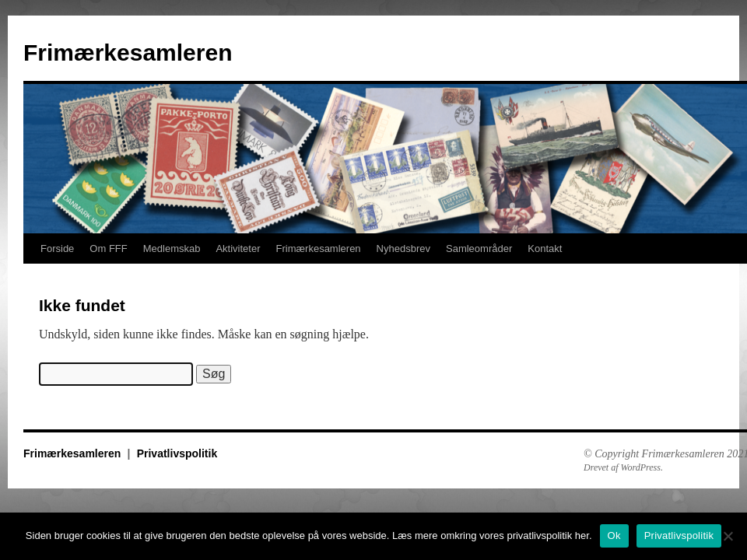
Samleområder (479, 248)
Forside (57, 248)
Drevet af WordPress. (623, 467)
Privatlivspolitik (177, 453)
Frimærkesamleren (128, 52)
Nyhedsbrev (403, 248)
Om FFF (108, 248)
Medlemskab (172, 248)
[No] (728, 536)
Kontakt (545, 248)
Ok (614, 535)
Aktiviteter (238, 248)
